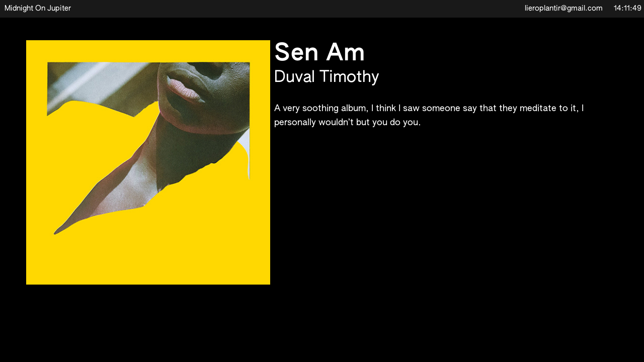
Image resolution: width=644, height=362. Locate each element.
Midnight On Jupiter (38, 9)
